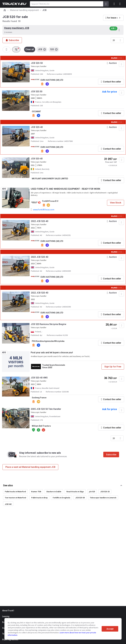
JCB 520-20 (105, 492)
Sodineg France (39, 398)
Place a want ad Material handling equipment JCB (30, 467)
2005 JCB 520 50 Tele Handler (46, 409)
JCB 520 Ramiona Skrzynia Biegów (48, 324)
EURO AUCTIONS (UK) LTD (52, 80)
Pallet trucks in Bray (39, 498)
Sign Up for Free (113, 367)
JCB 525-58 (80, 498)
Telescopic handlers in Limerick (103, 498)
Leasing (6, 616)
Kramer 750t (36, 492)
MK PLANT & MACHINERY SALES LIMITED (50, 179)
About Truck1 (8, 611)
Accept (110, 629)
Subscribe (111, 455)
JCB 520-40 (37, 127)
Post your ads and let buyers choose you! (52, 353)
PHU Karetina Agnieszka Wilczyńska (48, 341)
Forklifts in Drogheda (61, 498)
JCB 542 (8, 504)
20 (114, 40)
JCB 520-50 (37, 63)
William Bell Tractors (41, 426)
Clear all (30, 49)
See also (8, 485)
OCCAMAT (36, 111)
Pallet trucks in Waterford (15, 492)
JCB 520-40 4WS (39, 378)
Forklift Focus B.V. (50, 201)
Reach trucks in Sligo (75, 492)
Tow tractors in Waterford (15, 498)
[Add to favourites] (121, 64)
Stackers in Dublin (54, 492)
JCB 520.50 (36, 91)
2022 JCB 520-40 (40, 221)
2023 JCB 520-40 (40, 257)
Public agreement (10, 640)
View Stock (116, 203)
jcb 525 (92, 492)
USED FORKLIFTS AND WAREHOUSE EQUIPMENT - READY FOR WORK (65, 189)
